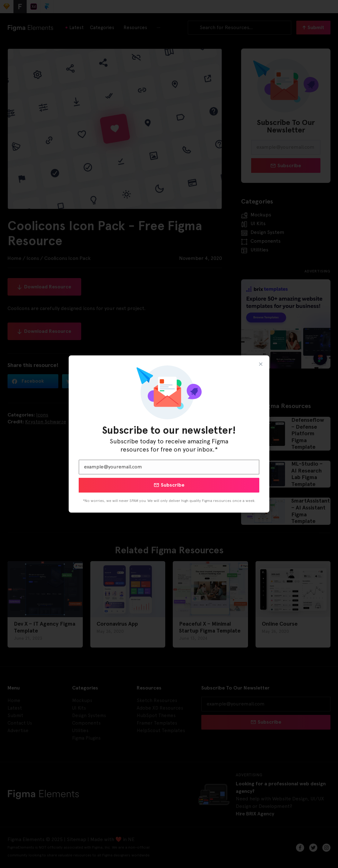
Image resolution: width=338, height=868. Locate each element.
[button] (261, 364)
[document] (169, 434)
